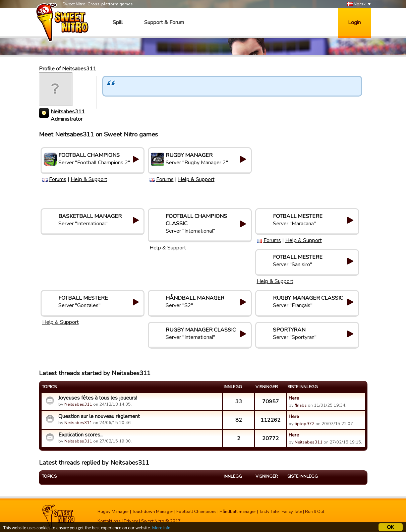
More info (161, 528)
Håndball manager (238, 512)
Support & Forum (164, 22)
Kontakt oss (109, 521)
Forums (58, 179)
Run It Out (315, 512)
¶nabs (301, 405)
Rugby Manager (113, 512)
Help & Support (89, 179)
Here (294, 398)
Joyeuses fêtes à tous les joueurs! (98, 398)
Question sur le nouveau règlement (99, 416)
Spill (118, 22)
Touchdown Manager (153, 512)
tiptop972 (305, 424)
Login (354, 22)
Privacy (131, 521)
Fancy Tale (292, 512)
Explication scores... (81, 435)
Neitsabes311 (68, 112)
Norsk (356, 4)
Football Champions (196, 512)
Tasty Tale (269, 512)
